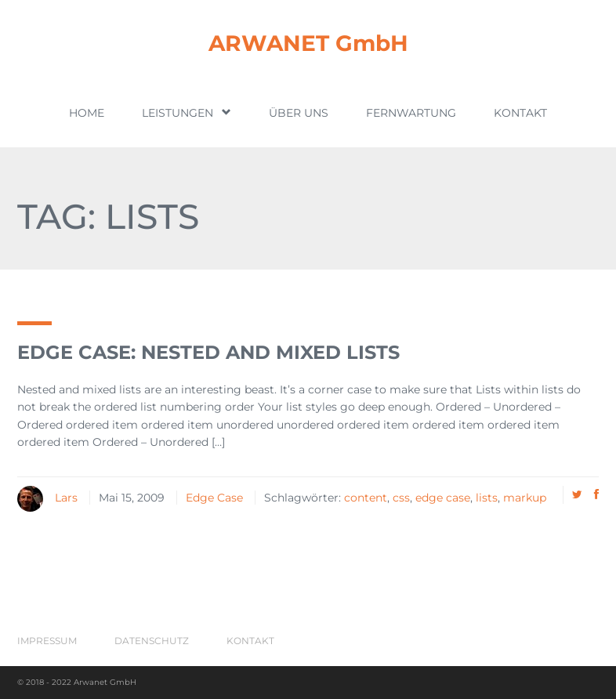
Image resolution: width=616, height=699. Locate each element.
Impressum (47, 641)
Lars (66, 498)
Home (87, 113)
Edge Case (214, 498)
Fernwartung (411, 113)
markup (525, 498)
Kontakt (520, 113)
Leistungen (187, 112)
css (401, 498)
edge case (443, 498)
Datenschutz (152, 641)
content (366, 498)
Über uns (299, 113)
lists (487, 498)
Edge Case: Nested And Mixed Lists (208, 352)
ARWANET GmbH (308, 43)
